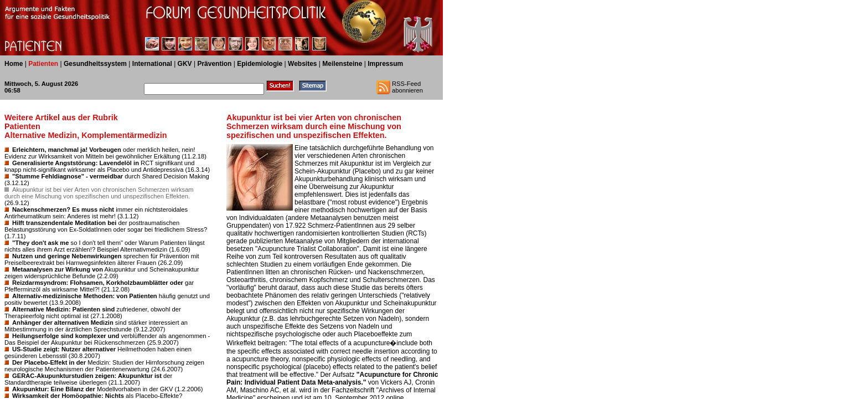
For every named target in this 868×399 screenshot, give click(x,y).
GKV (185, 64)
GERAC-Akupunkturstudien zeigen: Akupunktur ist (87, 376)
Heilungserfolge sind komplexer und (66, 336)
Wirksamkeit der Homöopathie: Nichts (68, 396)
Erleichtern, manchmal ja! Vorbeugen (67, 150)
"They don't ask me (40, 243)
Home (14, 64)
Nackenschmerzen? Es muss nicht (63, 209)
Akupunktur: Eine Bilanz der (54, 389)
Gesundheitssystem (95, 64)
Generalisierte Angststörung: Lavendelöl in (76, 163)
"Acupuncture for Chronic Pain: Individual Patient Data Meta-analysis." (332, 378)
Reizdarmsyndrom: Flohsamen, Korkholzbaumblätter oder (98, 283)
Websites (302, 64)
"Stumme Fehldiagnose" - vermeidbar (68, 176)
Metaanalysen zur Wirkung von (58, 269)
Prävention (214, 64)
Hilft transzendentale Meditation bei (64, 223)
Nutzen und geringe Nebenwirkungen (67, 256)
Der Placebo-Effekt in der (49, 362)
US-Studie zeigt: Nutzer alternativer (64, 349)
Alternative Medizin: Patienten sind (63, 309)
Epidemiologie (260, 64)
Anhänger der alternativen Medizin (63, 323)
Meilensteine (342, 64)
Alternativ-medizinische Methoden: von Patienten (85, 296)
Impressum (385, 64)
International (152, 64)
